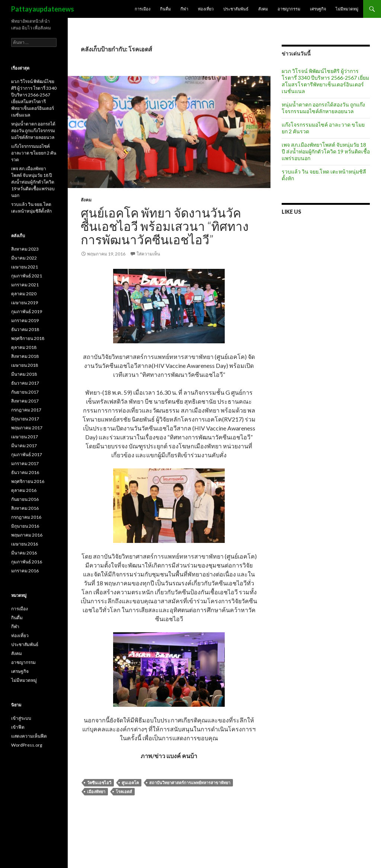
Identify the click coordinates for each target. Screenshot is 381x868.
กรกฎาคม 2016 (26, 517)
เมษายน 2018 (25, 365)
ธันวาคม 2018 (25, 329)
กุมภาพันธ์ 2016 (27, 562)
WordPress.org (27, 745)
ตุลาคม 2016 (24, 490)
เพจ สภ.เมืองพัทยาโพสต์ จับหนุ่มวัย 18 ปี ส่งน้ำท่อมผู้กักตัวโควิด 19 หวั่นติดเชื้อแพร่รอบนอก (326, 151)
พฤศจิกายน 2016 (28, 481)
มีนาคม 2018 (24, 374)
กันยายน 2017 (25, 392)
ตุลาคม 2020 (24, 294)
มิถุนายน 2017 (25, 419)
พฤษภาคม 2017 (27, 428)
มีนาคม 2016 (24, 553)
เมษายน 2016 (25, 544)
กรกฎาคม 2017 (26, 410)
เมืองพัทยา (96, 791)
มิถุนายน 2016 (25, 526)
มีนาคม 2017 (24, 446)
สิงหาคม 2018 (25, 356)
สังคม (263, 9)
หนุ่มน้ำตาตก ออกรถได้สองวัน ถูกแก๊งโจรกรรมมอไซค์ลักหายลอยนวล (323, 108)
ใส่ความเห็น (148, 254)
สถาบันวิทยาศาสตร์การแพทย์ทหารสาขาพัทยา (190, 783)
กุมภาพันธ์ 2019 (27, 311)
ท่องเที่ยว (206, 9)
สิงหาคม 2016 (25, 508)
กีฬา (184, 9)
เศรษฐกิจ (318, 9)
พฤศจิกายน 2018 (28, 338)
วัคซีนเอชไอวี (99, 783)
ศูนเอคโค (130, 783)
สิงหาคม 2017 (25, 401)
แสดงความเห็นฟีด (29, 736)
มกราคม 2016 (25, 571)
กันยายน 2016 (25, 499)
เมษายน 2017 (25, 437)
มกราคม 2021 (25, 285)
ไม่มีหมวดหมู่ (347, 9)
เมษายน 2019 (25, 303)
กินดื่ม (165, 9)
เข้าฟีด (18, 727)
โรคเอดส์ (124, 791)
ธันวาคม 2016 (25, 472)
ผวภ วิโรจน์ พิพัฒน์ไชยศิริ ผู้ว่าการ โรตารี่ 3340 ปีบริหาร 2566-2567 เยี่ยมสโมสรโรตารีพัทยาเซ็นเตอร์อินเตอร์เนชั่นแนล (325, 81)
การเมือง (143, 9)
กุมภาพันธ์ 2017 (27, 454)
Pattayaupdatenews (43, 9)
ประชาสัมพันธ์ (236, 9)
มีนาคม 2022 (24, 258)
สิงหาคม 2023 (25, 249)
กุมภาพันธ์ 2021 (27, 276)
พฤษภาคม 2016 (27, 535)
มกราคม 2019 (25, 320)
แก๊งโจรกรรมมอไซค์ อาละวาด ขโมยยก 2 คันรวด (34, 153)
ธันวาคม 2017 (25, 383)
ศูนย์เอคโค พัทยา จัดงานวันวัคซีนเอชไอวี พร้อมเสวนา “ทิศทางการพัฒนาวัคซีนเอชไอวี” (165, 226)
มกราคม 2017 (25, 463)
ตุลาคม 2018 (24, 347)
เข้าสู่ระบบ (21, 718)
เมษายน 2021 (25, 267)
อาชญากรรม (289, 9)
